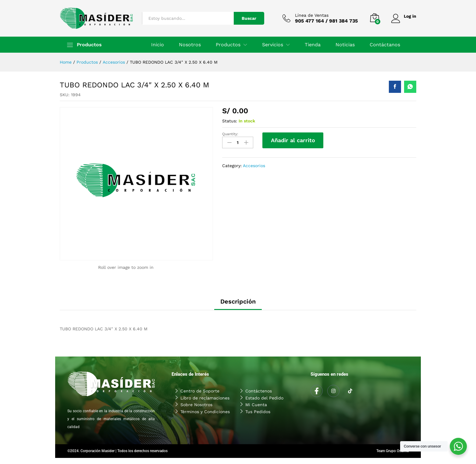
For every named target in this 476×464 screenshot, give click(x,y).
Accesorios (254, 166)
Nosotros (190, 45)
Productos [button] (228, 45)
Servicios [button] (273, 45)
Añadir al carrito (293, 140)
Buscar (249, 18)
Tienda (313, 45)
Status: (230, 121)
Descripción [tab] (238, 301)
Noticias (345, 45)
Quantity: (230, 134)
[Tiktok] (350, 391)
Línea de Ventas (311, 15)
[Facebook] (317, 391)
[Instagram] (333, 391)
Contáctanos (385, 45)
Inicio (158, 45)
